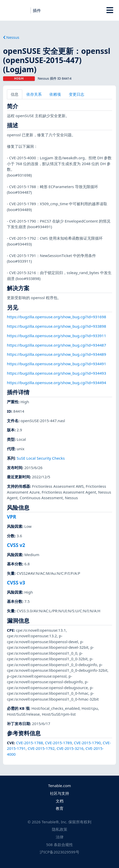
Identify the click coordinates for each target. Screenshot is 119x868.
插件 (37, 10)
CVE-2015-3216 (70, 748)
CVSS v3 (16, 583)
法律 (60, 837)
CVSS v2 (16, 545)
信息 (15, 94)
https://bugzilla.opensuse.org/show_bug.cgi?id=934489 (57, 354)
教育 (60, 808)
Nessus (11, 37)
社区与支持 (59, 793)
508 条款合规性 (59, 845)
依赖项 (55, 94)
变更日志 (77, 94)
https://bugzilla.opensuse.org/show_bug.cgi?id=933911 (57, 336)
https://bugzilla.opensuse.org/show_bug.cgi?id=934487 (57, 345)
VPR (12, 517)
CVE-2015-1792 (41, 748)
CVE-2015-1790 (87, 743)
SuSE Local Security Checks (41, 458)
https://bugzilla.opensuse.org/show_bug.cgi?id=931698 (57, 317)
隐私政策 (60, 829)
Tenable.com (59, 786)
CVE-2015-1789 (58, 743)
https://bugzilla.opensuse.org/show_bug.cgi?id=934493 (57, 373)
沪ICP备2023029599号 (59, 852)
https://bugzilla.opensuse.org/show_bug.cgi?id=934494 (57, 383)
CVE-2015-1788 (30, 743)
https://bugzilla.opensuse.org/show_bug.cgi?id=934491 (57, 364)
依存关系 (34, 94)
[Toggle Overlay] (110, 10)
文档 (60, 801)
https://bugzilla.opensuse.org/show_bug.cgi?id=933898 (57, 326)
